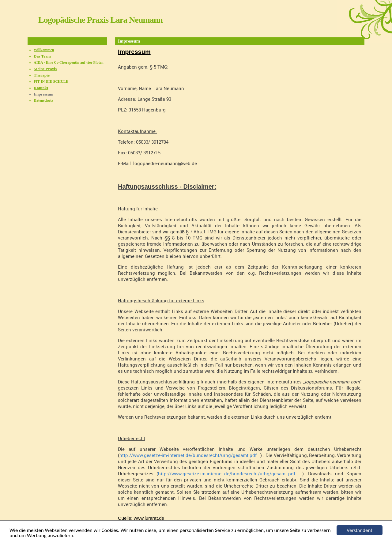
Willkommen (44, 50)
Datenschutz (43, 100)
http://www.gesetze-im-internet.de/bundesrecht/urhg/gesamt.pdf (190, 455)
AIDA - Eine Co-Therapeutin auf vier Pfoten (69, 62)
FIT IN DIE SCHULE (51, 81)
